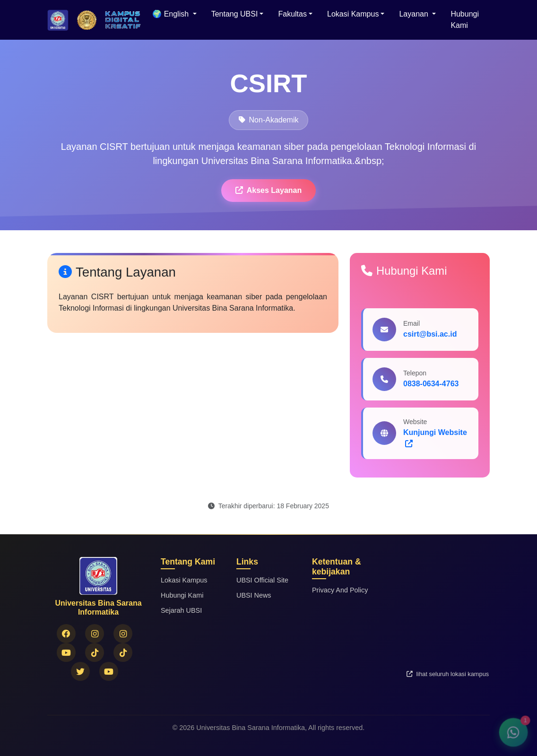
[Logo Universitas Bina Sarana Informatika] (87, 20)
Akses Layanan (269, 190)
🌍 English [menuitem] (171, 14)
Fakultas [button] (292, 14)
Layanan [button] (415, 14)
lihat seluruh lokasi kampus (448, 674)
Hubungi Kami (465, 20)
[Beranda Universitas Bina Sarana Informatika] (58, 20)
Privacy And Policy (340, 590)
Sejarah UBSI (181, 610)
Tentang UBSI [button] (235, 14)
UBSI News (254, 595)
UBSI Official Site (262, 580)
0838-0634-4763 (431, 384)
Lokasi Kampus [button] (353, 14)
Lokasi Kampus (184, 580)
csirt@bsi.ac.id (430, 334)
